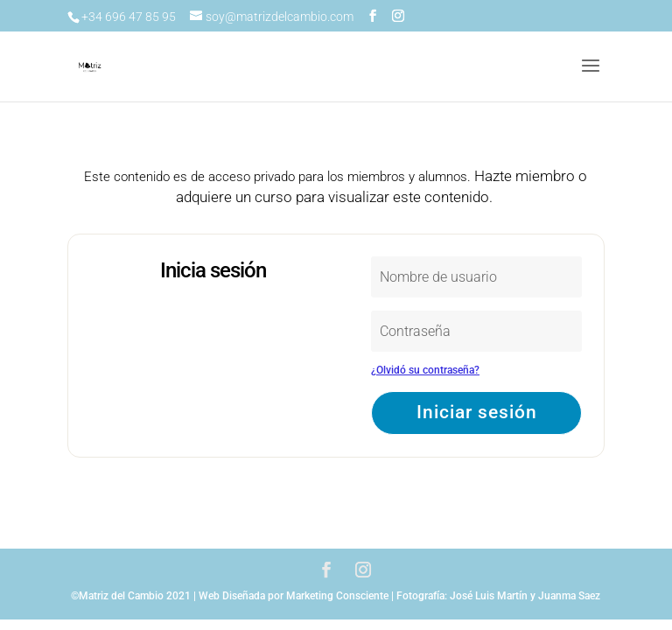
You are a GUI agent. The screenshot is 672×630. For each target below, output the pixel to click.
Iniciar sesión (477, 412)
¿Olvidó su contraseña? (425, 370)
